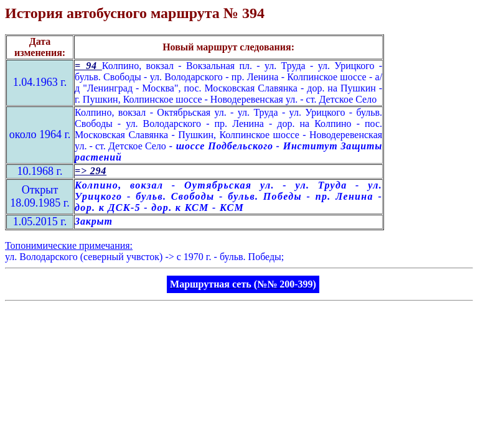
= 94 (88, 66)
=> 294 (91, 171)
